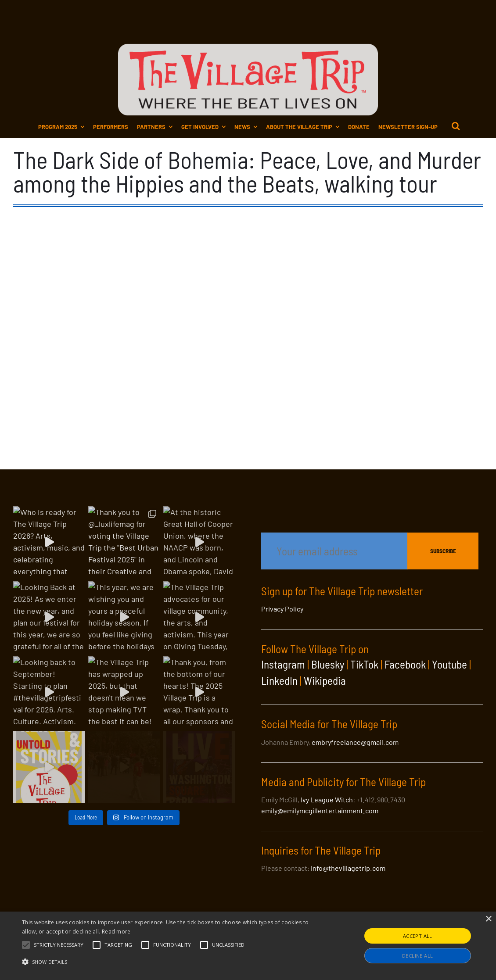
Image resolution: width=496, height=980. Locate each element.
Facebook (405, 664)
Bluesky (328, 664)
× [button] (488, 919)
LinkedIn (279, 680)
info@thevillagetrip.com (348, 868)
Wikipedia (325, 680)
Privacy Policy (282, 609)
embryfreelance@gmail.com (355, 742)
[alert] (248, 946)
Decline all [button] (417, 956)
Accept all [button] (418, 936)
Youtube (449, 664)
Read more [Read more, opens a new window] (116, 932)
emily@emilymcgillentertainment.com (320, 810)
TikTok (364, 664)
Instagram (283, 664)
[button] (59, 945)
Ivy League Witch (327, 799)
